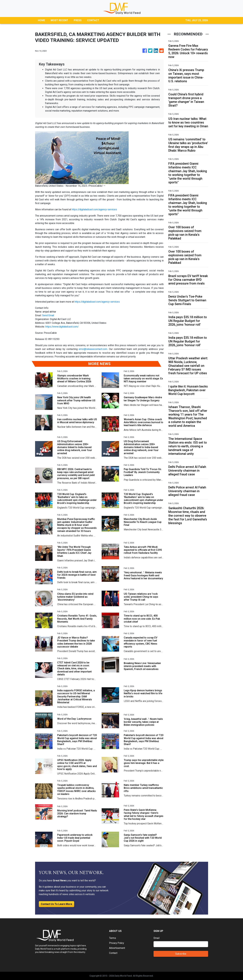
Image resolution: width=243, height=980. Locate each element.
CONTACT (93, 20)
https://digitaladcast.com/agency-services (95, 209)
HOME (41, 20)
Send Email (48, 315)
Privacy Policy (117, 943)
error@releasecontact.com (93, 349)
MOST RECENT (59, 20)
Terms (113, 938)
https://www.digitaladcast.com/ (62, 327)
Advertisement (117, 948)
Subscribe (181, 954)
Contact (113, 953)
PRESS (78, 20)
